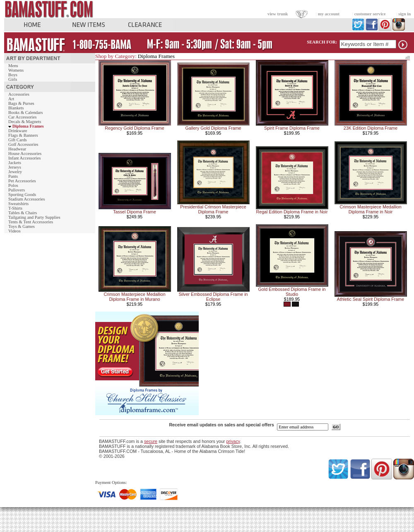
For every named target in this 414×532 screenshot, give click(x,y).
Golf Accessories (23, 144)
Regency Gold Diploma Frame (134, 128)
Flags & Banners (23, 135)
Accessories (19, 94)
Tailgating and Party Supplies (34, 217)
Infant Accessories (24, 158)
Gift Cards (18, 140)
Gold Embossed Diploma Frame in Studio (292, 292)
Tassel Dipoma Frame (135, 212)
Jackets (15, 163)
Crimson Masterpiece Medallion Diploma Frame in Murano (134, 297)
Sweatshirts (18, 204)
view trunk (278, 14)
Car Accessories (22, 117)
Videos (14, 231)
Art (11, 99)
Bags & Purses (21, 103)
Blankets (16, 108)
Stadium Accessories (27, 199)
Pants (13, 176)
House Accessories (25, 154)
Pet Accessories (22, 181)
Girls (13, 79)
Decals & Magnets (25, 122)
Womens (16, 70)
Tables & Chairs (23, 213)
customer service (370, 14)
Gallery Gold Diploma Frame (213, 128)
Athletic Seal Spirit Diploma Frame (371, 299)
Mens (13, 66)
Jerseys (15, 167)
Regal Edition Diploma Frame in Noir (292, 212)
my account (329, 14)
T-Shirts (15, 208)
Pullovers (17, 190)
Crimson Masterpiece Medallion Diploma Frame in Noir (370, 209)
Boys (13, 75)
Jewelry (15, 172)
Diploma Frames (28, 126)
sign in (404, 14)
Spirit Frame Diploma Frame (292, 128)
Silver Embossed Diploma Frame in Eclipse (213, 297)
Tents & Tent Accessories (31, 222)
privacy (233, 441)
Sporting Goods (22, 195)
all (408, 57)
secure (151, 441)
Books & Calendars (25, 112)
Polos (13, 185)
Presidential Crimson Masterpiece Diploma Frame (213, 209)
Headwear (17, 149)
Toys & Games (22, 226)
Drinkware (18, 131)
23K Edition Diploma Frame (371, 128)
